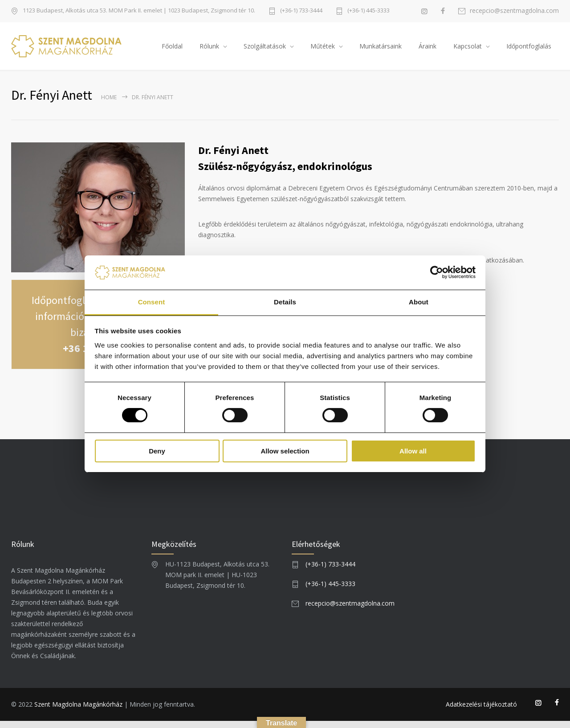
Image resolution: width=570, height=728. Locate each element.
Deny (157, 451)
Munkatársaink (381, 49)
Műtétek (323, 49)
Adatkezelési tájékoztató (481, 711)
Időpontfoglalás (529, 49)
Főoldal (172, 49)
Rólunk (209, 49)
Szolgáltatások (265, 49)
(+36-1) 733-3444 (301, 11)
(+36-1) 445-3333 (368, 11)
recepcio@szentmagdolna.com (514, 11)
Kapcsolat (468, 49)
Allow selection (285, 451)
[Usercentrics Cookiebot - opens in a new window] (437, 272)
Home (109, 104)
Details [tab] (285, 302)
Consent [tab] (152, 302)
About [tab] (419, 302)
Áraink (427, 49)
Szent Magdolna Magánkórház (78, 711)
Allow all (413, 451)
